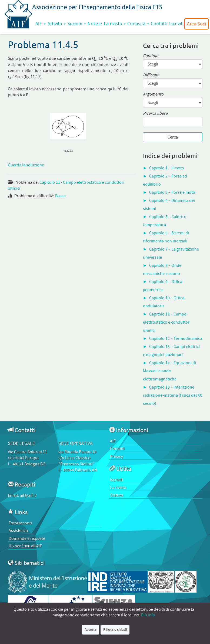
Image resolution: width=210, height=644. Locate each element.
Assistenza (18, 531)
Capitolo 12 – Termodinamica (176, 339)
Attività (57, 24)
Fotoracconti (20, 523)
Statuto (117, 495)
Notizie (95, 24)
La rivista (115, 24)
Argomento (153, 94)
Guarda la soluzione (26, 165)
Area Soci (196, 24)
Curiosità (138, 24)
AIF (41, 24)
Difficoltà (151, 75)
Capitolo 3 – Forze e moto (172, 192)
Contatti (159, 24)
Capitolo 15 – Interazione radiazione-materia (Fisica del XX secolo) (172, 395)
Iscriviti (176, 24)
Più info (148, 615)
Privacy (116, 456)
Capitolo (151, 56)
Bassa (60, 196)
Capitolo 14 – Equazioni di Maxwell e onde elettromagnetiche (170, 371)
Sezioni (77, 24)
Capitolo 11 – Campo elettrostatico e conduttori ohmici (167, 322)
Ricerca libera (155, 114)
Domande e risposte (27, 538)
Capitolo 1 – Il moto (167, 168)
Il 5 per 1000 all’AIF (25, 546)
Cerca (173, 137)
